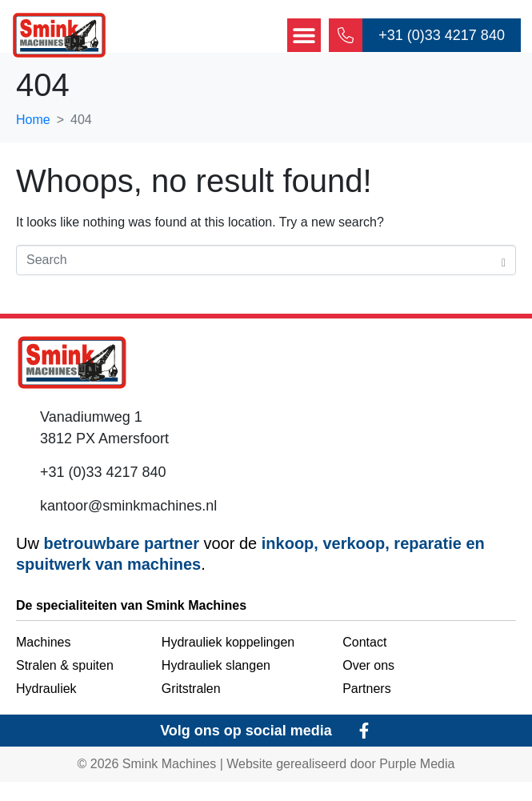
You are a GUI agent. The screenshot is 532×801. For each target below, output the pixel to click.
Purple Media (417, 783)
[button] (303, 36)
